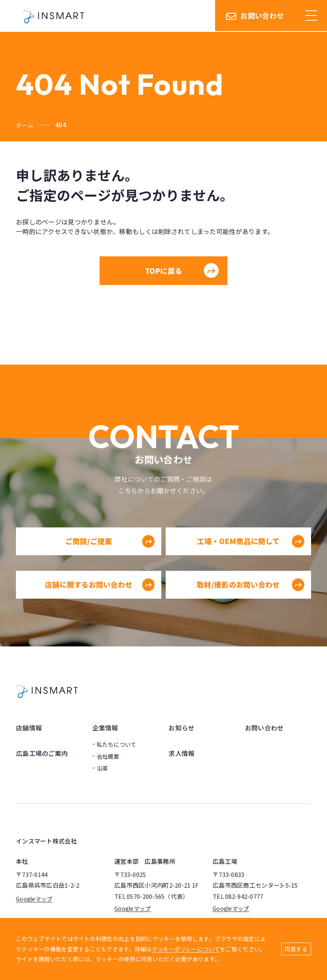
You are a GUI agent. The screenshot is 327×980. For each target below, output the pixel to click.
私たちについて (117, 745)
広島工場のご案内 (42, 754)
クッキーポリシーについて (186, 949)
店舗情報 (29, 728)
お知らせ (181, 728)
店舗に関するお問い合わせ (98, 600)
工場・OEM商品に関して (251, 556)
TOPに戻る (182, 271)
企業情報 (105, 728)
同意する (296, 949)
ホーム (25, 125)
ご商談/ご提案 (108, 556)
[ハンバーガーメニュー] (311, 16)
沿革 (103, 769)
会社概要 (108, 757)
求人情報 (181, 754)
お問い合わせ (255, 16)
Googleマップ (35, 899)
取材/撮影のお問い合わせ (251, 600)
